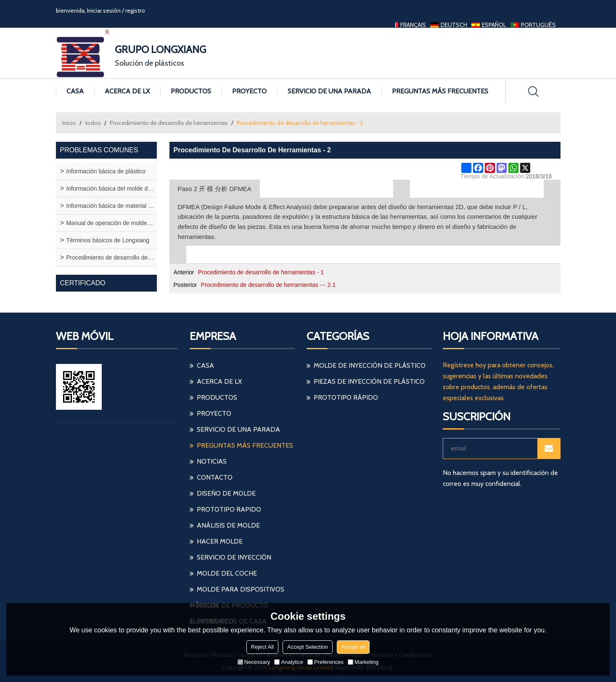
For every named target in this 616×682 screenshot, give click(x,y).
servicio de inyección (234, 557)
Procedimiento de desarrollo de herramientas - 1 (261, 272)
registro (135, 11)
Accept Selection (308, 647)
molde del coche (227, 573)
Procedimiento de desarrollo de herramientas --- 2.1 (268, 285)
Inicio (69, 123)
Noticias (212, 461)
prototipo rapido (229, 509)
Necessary (254, 662)
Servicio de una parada (329, 91)
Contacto (215, 477)
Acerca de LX (127, 91)
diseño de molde (226, 493)
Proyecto (249, 91)
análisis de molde (228, 525)
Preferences (325, 662)
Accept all (353, 647)
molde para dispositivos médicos (237, 591)
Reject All (262, 647)
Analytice (289, 662)
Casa (75, 91)
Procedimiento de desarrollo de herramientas (169, 123)
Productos (191, 91)
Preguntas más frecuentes (440, 91)
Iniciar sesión (104, 11)
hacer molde (220, 541)
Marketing (363, 662)
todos (93, 123)
